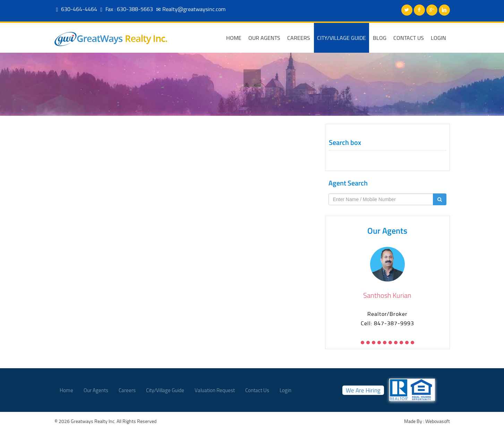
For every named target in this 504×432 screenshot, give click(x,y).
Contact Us (409, 38)
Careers (299, 38)
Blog (380, 38)
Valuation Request (215, 390)
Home (234, 38)
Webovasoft (437, 421)
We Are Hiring (363, 390)
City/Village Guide (341, 38)
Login (438, 38)
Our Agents (264, 38)
